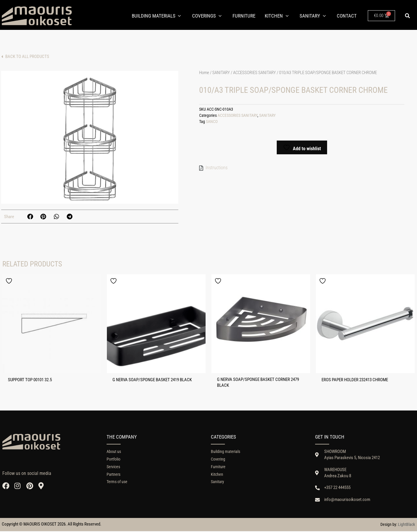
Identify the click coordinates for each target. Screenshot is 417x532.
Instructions (217, 168)
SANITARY (221, 73)
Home (204, 73)
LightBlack (406, 525)
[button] (408, 16)
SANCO (212, 122)
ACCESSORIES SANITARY (254, 73)
